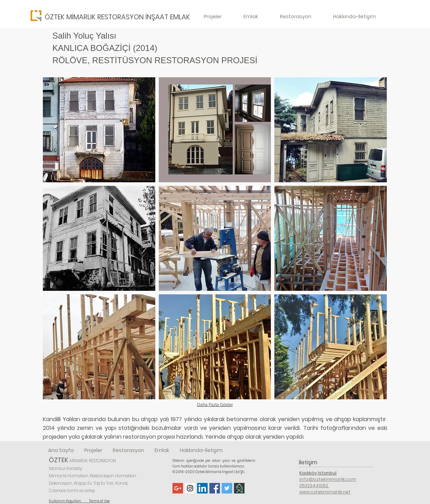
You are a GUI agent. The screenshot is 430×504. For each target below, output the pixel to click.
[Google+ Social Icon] (178, 488)
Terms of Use (99, 501)
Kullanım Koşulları (69, 501)
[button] (99, 130)
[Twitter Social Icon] (227, 488)
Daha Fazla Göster (215, 405)
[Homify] (239, 488)
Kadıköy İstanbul (318, 473)
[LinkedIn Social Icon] (202, 488)
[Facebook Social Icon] (215, 488)
